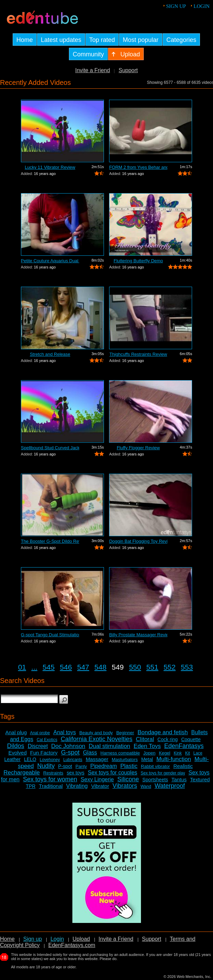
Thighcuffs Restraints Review (138, 354)
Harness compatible (120, 753)
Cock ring (168, 739)
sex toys (76, 773)
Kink (177, 753)
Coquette (191, 739)
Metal (147, 759)
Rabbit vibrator (156, 766)
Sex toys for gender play (163, 773)
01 (22, 667)
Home (7, 939)
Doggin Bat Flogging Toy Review (138, 541)
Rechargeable (22, 773)
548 (100, 667)
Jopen (149, 753)
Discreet (38, 746)
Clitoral (145, 739)
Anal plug (16, 732)
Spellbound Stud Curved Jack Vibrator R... (50, 448)
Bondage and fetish (163, 732)
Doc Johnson (68, 746)
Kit (188, 753)
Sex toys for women (50, 779)
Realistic (183, 766)
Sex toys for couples (113, 773)
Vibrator (100, 786)
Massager (97, 759)
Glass (90, 753)
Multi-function (174, 759)
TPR (31, 786)
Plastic (129, 766)
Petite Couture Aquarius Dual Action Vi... (50, 261)
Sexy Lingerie (97, 779)
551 (152, 667)
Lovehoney (50, 760)
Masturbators (125, 759)
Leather (12, 759)
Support (128, 70)
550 (135, 667)
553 (187, 667)
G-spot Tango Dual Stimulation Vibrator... (50, 635)
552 (170, 667)
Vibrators (125, 786)
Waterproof (170, 786)
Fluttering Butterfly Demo (138, 261)
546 (66, 667)
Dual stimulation (110, 746)
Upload (81, 939)
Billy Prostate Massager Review (138, 635)
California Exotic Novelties (97, 739)
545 (49, 667)
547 (83, 667)
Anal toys (64, 732)
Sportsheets (155, 780)
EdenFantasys (184, 746)
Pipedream (103, 766)
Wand (146, 786)
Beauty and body (96, 733)
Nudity (46, 766)
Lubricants (73, 760)
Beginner (125, 733)
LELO (30, 759)
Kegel (164, 753)
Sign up (176, 6)
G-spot (70, 752)
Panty (81, 766)
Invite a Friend (92, 70)
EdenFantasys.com (72, 945)
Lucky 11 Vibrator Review (50, 167)
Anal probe (40, 733)
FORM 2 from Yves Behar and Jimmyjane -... (138, 167)
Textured (200, 779)
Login (202, 6)
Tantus (179, 779)
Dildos (16, 746)
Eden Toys (147, 746)
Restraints (53, 773)
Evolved (17, 753)
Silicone (128, 779)
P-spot (65, 766)
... (34, 667)
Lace (198, 753)
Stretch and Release (50, 354)
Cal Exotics (47, 740)
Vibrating (77, 786)
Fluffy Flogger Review (138, 448)
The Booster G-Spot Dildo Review (50, 541)
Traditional (51, 786)
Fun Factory (44, 753)
